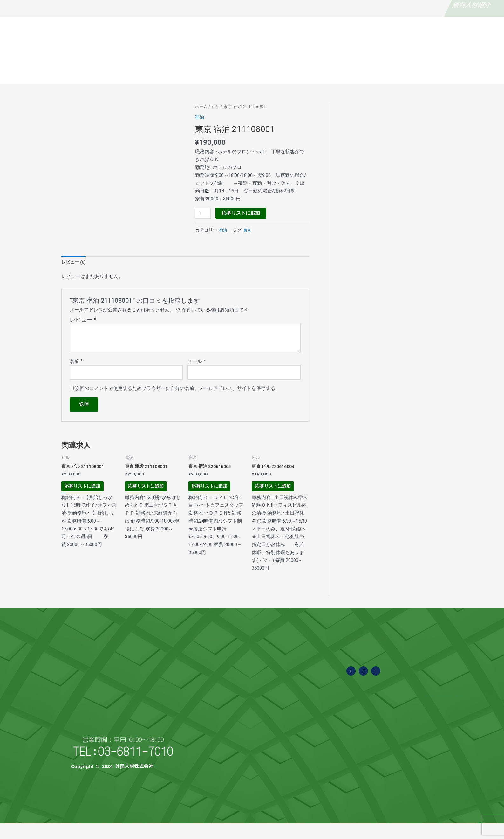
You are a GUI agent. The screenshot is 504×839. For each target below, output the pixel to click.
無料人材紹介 (22, 5)
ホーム (202, 107)
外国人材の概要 (195, 70)
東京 (249, 230)
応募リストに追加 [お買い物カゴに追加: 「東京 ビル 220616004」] (278, 496)
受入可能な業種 (288, 70)
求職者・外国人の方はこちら (415, 5)
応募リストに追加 (242, 213)
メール (196, 363)
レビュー (83, 321)
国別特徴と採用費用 (392, 70)
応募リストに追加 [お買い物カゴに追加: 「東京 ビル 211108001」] (88, 496)
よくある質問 (242, 70)
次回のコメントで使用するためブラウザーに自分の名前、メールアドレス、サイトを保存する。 (177, 391)
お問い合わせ (440, 70)
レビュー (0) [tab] (75, 263)
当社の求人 (479, 70)
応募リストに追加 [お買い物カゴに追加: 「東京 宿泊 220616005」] (215, 496)
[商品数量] (204, 213)
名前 (76, 363)
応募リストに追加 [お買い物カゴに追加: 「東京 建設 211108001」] (151, 496)
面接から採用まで (339, 70)
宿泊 (217, 107)
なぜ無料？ (86, 5)
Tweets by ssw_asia (440, 711)
